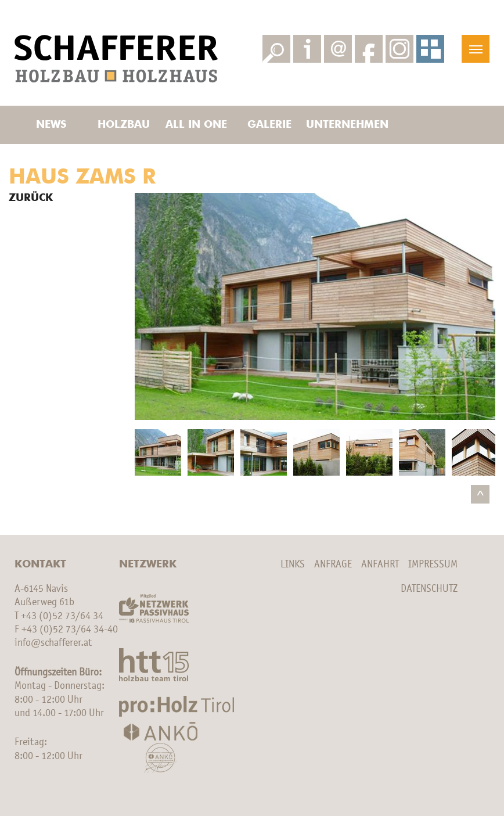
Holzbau (124, 125)
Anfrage (333, 565)
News (51, 125)
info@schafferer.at (53, 643)
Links (293, 565)
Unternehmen (342, 125)
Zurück (31, 198)
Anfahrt (380, 565)
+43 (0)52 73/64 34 (62, 616)
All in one (196, 125)
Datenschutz (429, 589)
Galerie (269, 125)
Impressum (433, 565)
